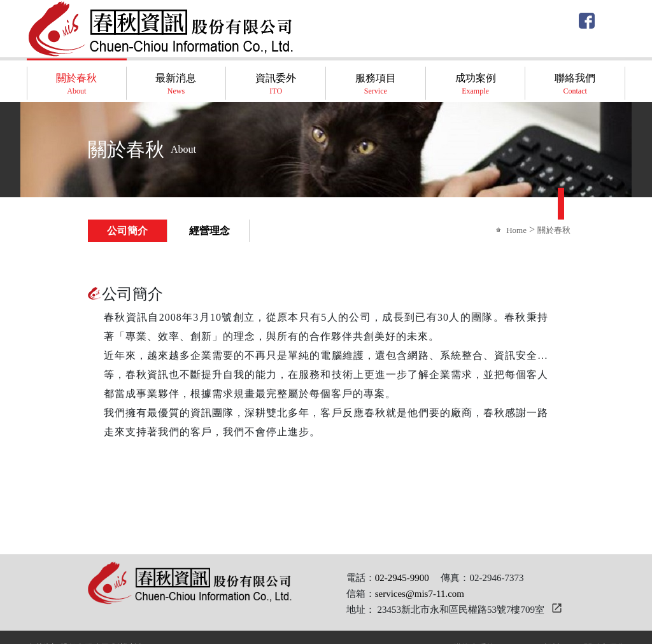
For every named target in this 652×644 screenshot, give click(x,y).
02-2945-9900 (402, 578)
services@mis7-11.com (420, 594)
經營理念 (209, 231)
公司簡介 (127, 231)
